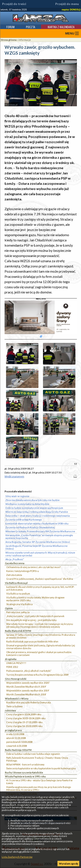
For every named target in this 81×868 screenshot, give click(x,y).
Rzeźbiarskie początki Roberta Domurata (29, 702)
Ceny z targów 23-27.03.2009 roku (24, 722)
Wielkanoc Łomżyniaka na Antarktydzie (27, 504)
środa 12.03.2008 (15, 734)
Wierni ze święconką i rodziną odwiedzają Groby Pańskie (37, 512)
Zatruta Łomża (14, 575)
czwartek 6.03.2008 (17, 746)
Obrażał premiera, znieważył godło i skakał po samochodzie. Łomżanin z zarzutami (39, 653)
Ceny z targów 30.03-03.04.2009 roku (26, 718)
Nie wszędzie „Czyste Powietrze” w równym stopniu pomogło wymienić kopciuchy (39, 537)
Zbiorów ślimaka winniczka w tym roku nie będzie (33, 500)
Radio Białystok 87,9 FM (18, 631)
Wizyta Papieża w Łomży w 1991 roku (25, 776)
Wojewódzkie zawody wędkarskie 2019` (28, 690)
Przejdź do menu (67, 4)
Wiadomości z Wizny (17, 698)
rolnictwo (10, 710)
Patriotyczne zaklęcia (18, 612)
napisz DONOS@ (71, 10)
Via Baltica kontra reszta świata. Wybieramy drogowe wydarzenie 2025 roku (35, 599)
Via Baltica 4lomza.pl (16, 583)
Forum (10, 27)
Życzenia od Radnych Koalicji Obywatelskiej (30, 527)
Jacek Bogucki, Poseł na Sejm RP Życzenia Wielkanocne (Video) (37, 547)
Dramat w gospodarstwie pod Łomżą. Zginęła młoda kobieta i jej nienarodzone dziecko (41, 647)
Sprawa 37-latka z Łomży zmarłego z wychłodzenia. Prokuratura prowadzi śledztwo (41, 636)
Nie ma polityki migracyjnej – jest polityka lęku (31, 620)
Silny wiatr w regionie (17, 496)
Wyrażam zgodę (68, 864)
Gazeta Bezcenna (15, 563)
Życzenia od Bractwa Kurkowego (24, 520)
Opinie (9, 608)
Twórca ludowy (14, 706)
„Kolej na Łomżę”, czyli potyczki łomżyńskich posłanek (35, 616)
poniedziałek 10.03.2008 (19, 742)
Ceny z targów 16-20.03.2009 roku (24, 726)
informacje (25, 40)
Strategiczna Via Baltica (19, 604)
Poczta (31, 27)
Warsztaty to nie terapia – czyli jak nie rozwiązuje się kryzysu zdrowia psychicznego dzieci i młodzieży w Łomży (40, 625)
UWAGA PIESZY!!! (16, 663)
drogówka (11, 659)
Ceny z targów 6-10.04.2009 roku (24, 714)
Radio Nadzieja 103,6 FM (18, 750)
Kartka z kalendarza (61, 27)
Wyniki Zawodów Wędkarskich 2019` (26, 687)
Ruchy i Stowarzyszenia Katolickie (24, 772)
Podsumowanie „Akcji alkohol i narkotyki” (29, 671)
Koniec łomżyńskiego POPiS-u (23, 571)
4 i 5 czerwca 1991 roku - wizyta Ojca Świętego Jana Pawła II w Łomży (39, 782)
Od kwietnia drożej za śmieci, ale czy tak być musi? (33, 567)
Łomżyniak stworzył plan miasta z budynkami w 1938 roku (37, 523)
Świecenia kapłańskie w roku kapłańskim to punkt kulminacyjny (41, 768)
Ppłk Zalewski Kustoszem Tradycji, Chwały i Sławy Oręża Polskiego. (37, 759)
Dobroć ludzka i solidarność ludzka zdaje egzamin (33, 754)
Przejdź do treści (14, 4)
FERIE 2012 (12, 667)
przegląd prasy (13, 730)
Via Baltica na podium (18, 594)
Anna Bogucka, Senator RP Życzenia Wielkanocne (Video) (38, 542)
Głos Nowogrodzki (16, 679)
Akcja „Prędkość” (15, 559)
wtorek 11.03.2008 (16, 738)
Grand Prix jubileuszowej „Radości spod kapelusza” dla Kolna (40, 579)
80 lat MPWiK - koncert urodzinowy (25, 764)
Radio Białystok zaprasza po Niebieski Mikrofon (32, 641)
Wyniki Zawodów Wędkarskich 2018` (26, 694)
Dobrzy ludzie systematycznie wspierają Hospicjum (34, 508)
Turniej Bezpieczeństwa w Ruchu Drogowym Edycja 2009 (37, 675)
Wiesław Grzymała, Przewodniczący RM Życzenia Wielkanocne (40, 531)
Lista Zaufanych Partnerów (17, 857)
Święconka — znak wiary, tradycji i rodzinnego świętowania (38, 516)
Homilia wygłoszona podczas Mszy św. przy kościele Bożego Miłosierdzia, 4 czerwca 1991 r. (39, 788)
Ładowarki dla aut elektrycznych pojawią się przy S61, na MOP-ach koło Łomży (40, 588)
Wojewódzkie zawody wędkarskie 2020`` (28, 683)
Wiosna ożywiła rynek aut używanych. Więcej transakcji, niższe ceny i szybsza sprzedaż (40, 554)
